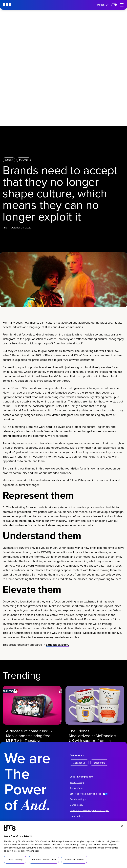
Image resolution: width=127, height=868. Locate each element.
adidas (9, 160)
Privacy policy (32, 851)
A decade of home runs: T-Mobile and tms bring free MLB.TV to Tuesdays (29, 735)
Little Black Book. (57, 646)
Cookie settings (78, 799)
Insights (24, 160)
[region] (63, 844)
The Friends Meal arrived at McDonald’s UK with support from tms (93, 735)
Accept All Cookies (74, 860)
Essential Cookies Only (44, 860)
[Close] (122, 826)
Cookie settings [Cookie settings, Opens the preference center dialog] (15, 860)
